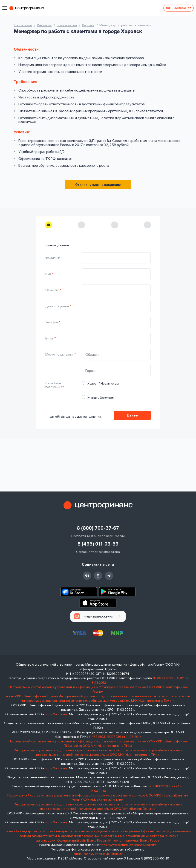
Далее (132, 415)
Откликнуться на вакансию (98, 185)
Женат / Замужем (99, 397)
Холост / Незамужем (102, 383)
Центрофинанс (29, 8)
